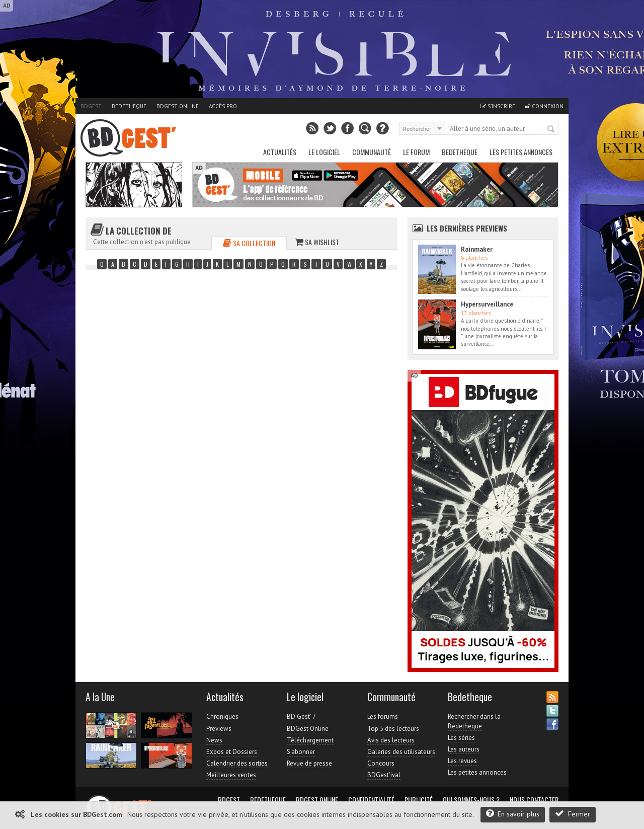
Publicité (419, 800)
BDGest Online (178, 106)
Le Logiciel (324, 152)
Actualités (280, 152)
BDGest (91, 106)
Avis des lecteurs (391, 740)
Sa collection (249, 243)
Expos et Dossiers (232, 752)
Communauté (372, 152)
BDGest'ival (384, 775)
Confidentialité (371, 800)
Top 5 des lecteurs (393, 729)
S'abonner (301, 752)
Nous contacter (534, 800)
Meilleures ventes (231, 775)
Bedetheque (129, 106)
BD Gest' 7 (301, 717)
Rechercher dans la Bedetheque (474, 721)
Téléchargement (310, 740)
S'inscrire (498, 106)
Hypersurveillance (487, 304)
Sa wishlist (317, 242)
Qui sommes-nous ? (471, 800)
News (214, 740)
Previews (219, 729)
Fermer (573, 814)
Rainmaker (477, 249)
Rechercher (551, 129)
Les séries (461, 738)
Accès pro (223, 106)
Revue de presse (309, 763)
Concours (381, 763)
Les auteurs (464, 749)
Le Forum (416, 152)
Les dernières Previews (467, 228)
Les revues (462, 761)
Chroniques (222, 717)
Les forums (383, 717)
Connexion (544, 106)
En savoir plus (513, 814)
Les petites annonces (521, 152)
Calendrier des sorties (237, 763)
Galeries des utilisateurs (401, 752)
